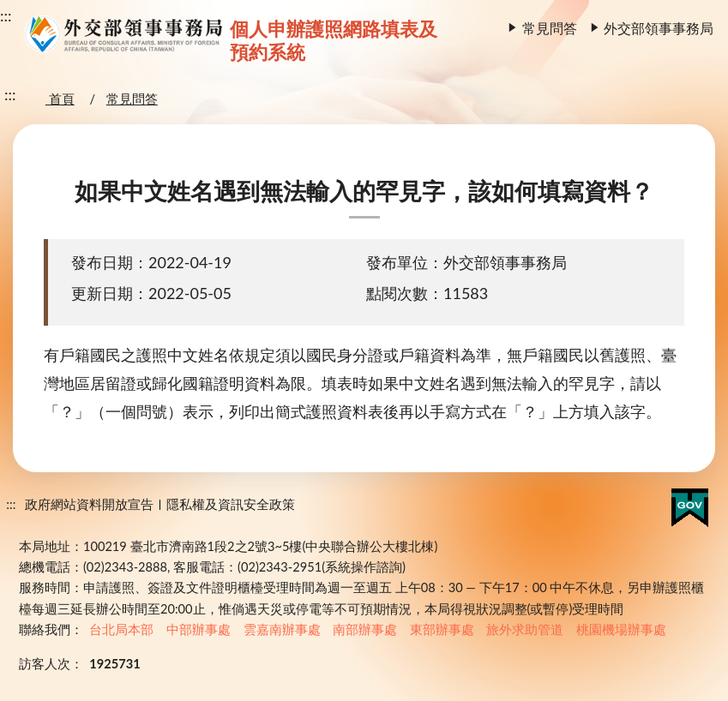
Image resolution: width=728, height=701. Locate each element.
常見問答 (550, 28)
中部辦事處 (199, 629)
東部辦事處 (442, 629)
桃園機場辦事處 (621, 629)
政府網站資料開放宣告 (89, 504)
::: (6, 15)
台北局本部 (121, 629)
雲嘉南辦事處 (282, 629)
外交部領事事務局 (659, 28)
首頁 (60, 99)
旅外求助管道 (525, 629)
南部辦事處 (365, 629)
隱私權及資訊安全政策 (231, 504)
